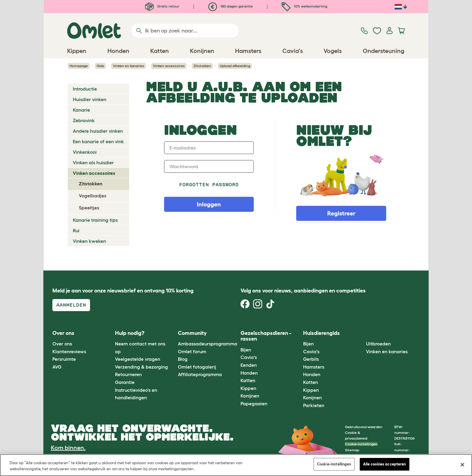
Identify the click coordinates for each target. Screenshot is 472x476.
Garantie (125, 382)
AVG (57, 367)
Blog (183, 359)
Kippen (248, 388)
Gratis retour (162, 6)
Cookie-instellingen (361, 444)
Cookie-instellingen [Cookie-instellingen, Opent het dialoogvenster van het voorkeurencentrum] (334, 464)
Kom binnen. (68, 448)
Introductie (85, 89)
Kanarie (81, 110)
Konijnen (250, 396)
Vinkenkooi (85, 152)
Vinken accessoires (169, 66)
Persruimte (64, 359)
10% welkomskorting (304, 6)
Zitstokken (202, 66)
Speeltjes (89, 208)
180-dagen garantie (231, 6)
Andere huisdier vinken (98, 131)
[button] (361, 333)
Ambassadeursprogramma (208, 344)
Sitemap (352, 450)
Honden (249, 373)
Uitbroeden (378, 344)
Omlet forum (192, 351)
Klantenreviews (69, 351)
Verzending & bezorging (141, 367)
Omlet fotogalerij (197, 367)
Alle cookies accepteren (385, 464)
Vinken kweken (89, 241)
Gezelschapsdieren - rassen (266, 336)
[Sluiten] (462, 465)
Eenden (249, 365)
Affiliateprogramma (200, 374)
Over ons (62, 344)
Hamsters (314, 367)
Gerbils (311, 359)
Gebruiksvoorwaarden (364, 427)
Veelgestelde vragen (138, 359)
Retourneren (128, 374)
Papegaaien (254, 403)
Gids (100, 66)
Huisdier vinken (90, 99)
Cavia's (249, 357)
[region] (236, 465)
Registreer (341, 213)
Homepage (79, 66)
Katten (248, 380)
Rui (76, 230)
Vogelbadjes (93, 196)
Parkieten (314, 405)
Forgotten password (209, 185)
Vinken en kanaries (129, 66)
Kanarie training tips (95, 220)
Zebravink (84, 120)
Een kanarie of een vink (98, 141)
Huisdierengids (321, 333)
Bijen (246, 350)
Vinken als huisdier (93, 162)
